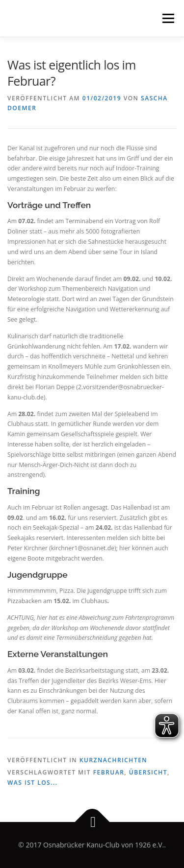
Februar (109, 772)
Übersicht (148, 772)
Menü (168, 18)
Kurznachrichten (113, 760)
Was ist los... (33, 783)
